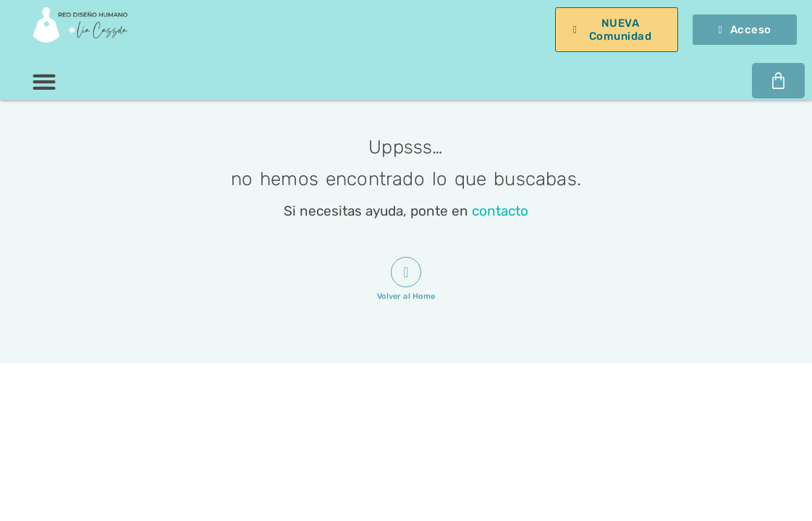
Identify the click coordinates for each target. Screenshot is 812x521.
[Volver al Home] (406, 272)
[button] (44, 81)
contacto (500, 211)
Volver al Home (406, 296)
